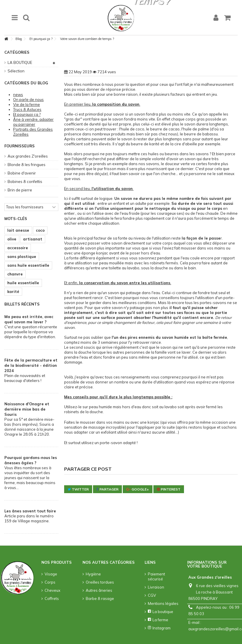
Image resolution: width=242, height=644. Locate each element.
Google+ (138, 489)
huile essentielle (23, 283)
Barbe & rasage (100, 598)
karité (13, 292)
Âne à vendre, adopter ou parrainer (33, 122)
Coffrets (52, 598)
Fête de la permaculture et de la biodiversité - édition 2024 (31, 365)
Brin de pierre (20, 190)
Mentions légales (163, 603)
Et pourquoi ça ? (27, 114)
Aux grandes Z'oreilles (28, 156)
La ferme (158, 620)
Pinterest (169, 489)
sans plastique (22, 256)
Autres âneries (99, 590)
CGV (152, 595)
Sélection (16, 71)
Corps (50, 582)
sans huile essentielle (28, 265)
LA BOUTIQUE (20, 62)
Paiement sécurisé (156, 576)
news (18, 95)
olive (12, 239)
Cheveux (52, 590)
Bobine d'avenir (22, 173)
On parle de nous (28, 100)
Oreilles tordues (100, 582)
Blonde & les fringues (27, 165)
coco (40, 230)
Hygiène (93, 574)
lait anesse (18, 230)
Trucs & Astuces (27, 109)
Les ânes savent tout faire (30, 511)
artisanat (33, 239)
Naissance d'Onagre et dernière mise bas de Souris (27, 409)
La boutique (161, 612)
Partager (107, 489)
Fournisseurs (20, 146)
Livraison (156, 587)
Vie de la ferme (27, 104)
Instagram (159, 628)
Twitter (78, 489)
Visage (51, 574)
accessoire (18, 248)
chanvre (15, 274)
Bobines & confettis (25, 181)
